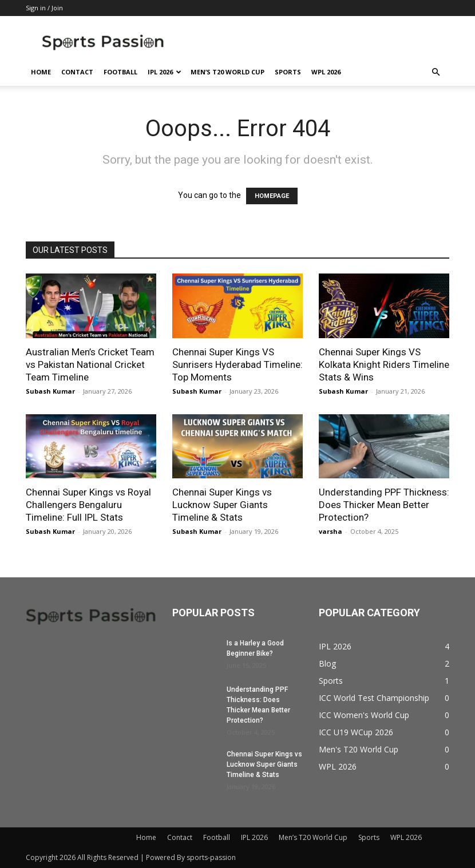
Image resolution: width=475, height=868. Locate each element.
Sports (288, 72)
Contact (77, 72)
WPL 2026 (326, 72)
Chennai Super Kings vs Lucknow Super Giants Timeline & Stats (222, 505)
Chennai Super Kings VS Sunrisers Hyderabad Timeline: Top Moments (237, 364)
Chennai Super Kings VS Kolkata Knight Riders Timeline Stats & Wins (384, 364)
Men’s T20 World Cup (227, 72)
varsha (330, 531)
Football (120, 72)
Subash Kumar (50, 391)
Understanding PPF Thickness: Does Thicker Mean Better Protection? (384, 505)
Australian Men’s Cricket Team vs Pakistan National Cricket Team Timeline (90, 364)
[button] (436, 72)
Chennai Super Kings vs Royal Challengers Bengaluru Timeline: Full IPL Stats (88, 505)
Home (41, 72)
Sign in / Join (44, 8)
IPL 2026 (165, 72)
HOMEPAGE (272, 196)
